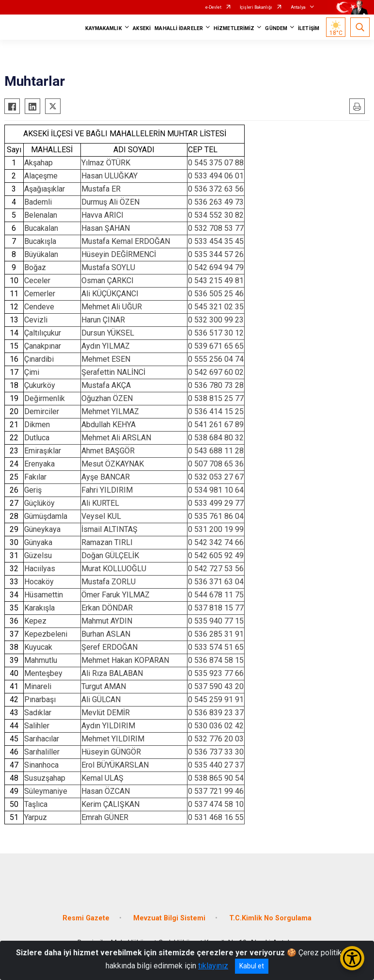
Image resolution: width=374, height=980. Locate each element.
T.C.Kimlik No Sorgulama (270, 918)
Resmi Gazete (86, 918)
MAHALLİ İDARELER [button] (179, 28)
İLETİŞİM (309, 28)
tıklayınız (213, 966)
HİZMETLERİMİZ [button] (234, 28)
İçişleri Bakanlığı (256, 7)
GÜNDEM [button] (276, 28)
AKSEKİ (142, 28)
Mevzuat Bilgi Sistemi (169, 918)
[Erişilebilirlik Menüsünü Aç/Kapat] (352, 958)
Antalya (298, 7)
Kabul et (252, 966)
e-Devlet (213, 7)
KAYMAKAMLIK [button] (104, 28)
